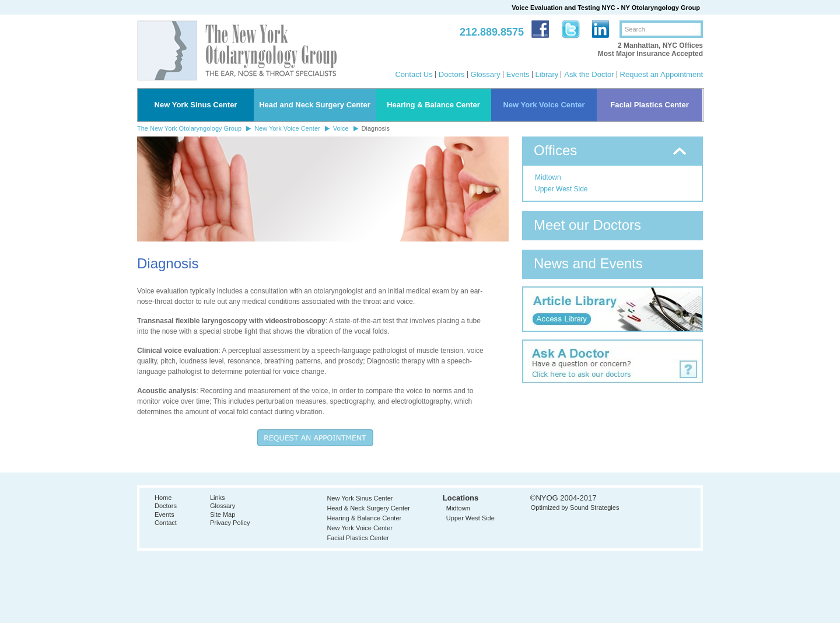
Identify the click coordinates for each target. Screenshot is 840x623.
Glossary (486, 74)
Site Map (223, 514)
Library (547, 74)
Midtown (548, 177)
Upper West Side (561, 189)
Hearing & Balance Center (433, 105)
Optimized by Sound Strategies (575, 508)
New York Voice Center (544, 105)
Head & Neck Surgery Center (368, 508)
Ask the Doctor (589, 74)
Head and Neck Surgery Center (315, 105)
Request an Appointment (661, 74)
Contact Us (414, 74)
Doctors (452, 74)
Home (163, 498)
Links (218, 498)
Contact (166, 523)
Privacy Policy (230, 523)
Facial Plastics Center (649, 105)
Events (518, 74)
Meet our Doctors (587, 225)
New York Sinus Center (196, 105)
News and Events (588, 263)
